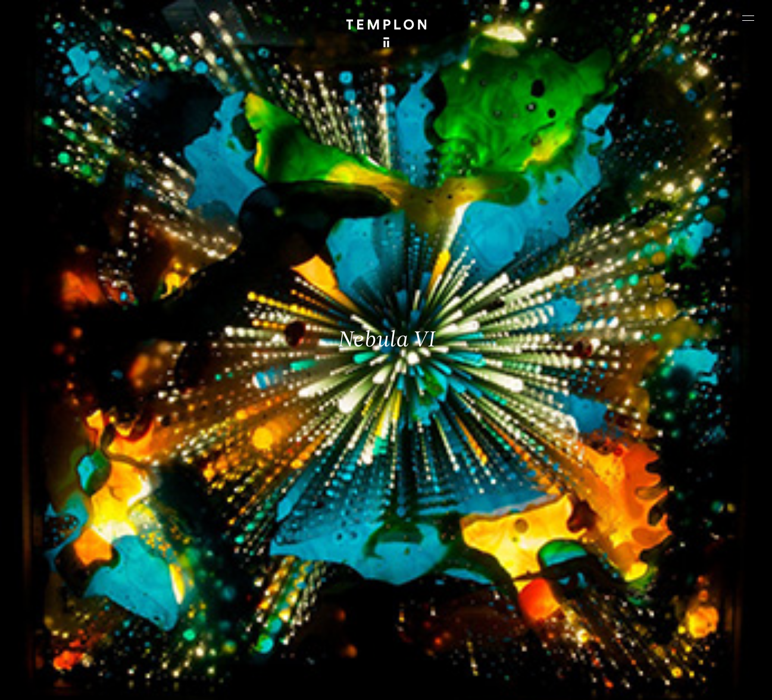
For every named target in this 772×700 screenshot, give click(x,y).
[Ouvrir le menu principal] (748, 18)
